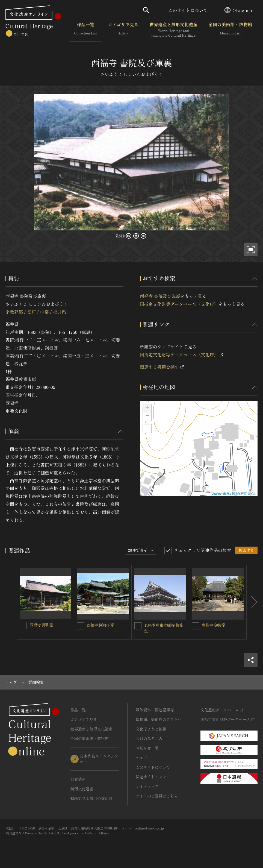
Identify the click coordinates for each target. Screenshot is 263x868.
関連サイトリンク (151, 777)
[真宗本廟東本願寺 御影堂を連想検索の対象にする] (138, 626)
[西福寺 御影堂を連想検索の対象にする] (23, 626)
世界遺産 (78, 779)
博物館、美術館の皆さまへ (159, 719)
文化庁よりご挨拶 (151, 729)
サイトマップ (147, 786)
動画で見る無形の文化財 (91, 798)
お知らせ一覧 (147, 748)
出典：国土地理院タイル (240, 494)
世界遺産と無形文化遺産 (173, 30)
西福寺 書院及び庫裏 (160, 296)
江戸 (31, 312)
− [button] (147, 417)
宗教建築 (14, 312)
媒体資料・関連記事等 (155, 710)
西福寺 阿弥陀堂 (101, 625)
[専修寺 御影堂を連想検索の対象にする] (196, 626)
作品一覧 (86, 30)
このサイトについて (188, 10)
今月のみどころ (149, 738)
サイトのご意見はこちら (157, 796)
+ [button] (147, 408)
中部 (45, 312)
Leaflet (216, 494)
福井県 (60, 312)
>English (238, 10)
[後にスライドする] (252, 602)
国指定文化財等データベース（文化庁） (179, 304)
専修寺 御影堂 (214, 625)
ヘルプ (141, 758)
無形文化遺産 (82, 789)
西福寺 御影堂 (42, 625)
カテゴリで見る (123, 30)
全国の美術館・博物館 (230, 30)
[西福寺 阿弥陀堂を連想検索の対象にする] (81, 626)
